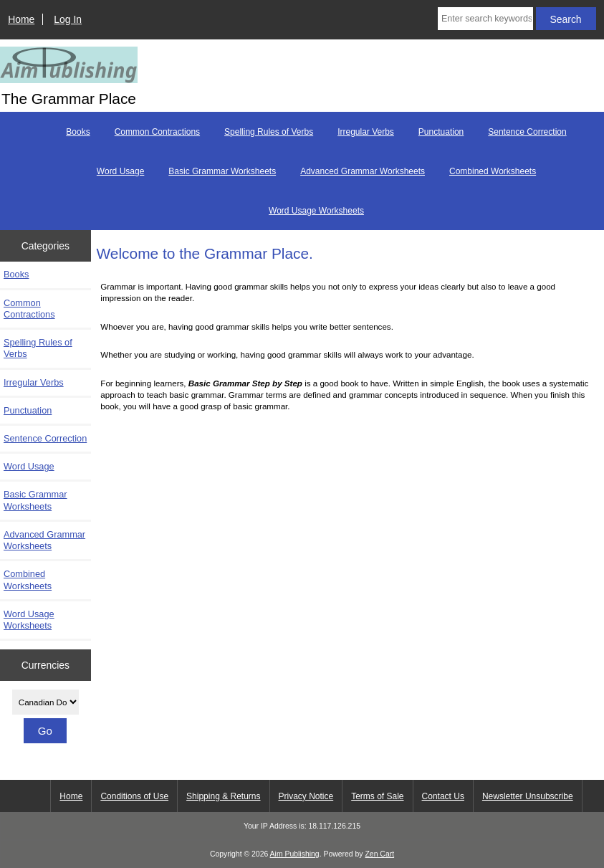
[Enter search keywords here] (485, 19)
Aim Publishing (295, 854)
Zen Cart (379, 854)
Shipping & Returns (223, 796)
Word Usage (120, 171)
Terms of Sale (377, 796)
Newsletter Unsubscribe (528, 796)
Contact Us (443, 796)
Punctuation (441, 132)
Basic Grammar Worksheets (222, 171)
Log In (68, 19)
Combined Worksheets (493, 171)
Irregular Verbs (366, 132)
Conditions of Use (134, 796)
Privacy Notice (306, 796)
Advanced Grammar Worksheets (363, 171)
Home (21, 19)
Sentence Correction (527, 132)
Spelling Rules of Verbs (269, 132)
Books (78, 132)
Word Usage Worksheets (316, 211)
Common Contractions (157, 132)
